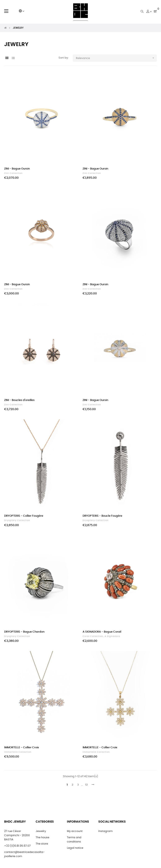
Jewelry (41, 831)
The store (42, 844)
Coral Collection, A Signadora (101, 636)
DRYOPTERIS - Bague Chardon (24, 632)
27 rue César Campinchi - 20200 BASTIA (17, 835)
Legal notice (75, 848)
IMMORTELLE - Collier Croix (21, 748)
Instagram (105, 831)
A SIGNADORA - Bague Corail (102, 632)
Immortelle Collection (18, 752)
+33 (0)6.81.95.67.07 (17, 846)
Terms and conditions (74, 840)
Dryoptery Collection (17, 520)
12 (86, 785)
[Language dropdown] (21, 12)
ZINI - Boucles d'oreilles (19, 400)
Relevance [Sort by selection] (116, 58)
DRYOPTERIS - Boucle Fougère (102, 516)
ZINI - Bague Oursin (17, 169)
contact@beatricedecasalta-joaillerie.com (24, 854)
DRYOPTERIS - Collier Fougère (24, 516)
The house (42, 838)
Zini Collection (13, 173)
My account (75, 831)
